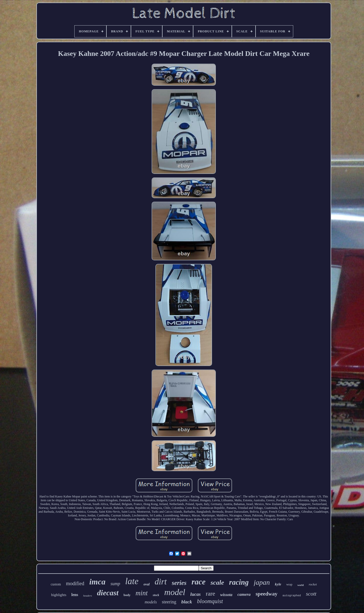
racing (239, 582)
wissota (226, 595)
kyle (278, 584)
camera (244, 594)
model (175, 592)
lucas (196, 594)
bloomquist (210, 601)
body (127, 595)
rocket (313, 584)
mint (142, 593)
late (132, 581)
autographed (292, 596)
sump (115, 584)
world (300, 585)
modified (75, 583)
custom (56, 584)
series (179, 583)
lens (75, 595)
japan (262, 582)
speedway (266, 594)
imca (97, 582)
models (151, 602)
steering (169, 602)
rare (210, 594)
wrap (289, 584)
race (199, 582)
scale (217, 583)
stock (156, 595)
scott (311, 594)
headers (88, 596)
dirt (161, 582)
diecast (108, 593)
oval (147, 584)
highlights (59, 595)
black (187, 602)
